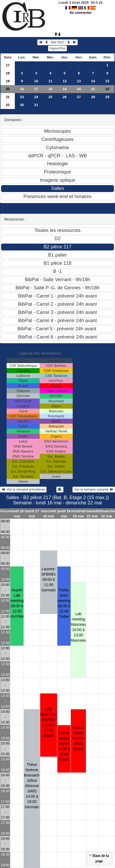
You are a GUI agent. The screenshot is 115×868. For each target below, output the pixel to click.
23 (22, 97)
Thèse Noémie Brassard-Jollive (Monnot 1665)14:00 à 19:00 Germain (32, 786)
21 (93, 89)
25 (50, 97)
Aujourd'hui (58, 48)
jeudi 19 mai (64, 514)
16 (22, 89)
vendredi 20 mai (79, 514)
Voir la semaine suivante (94, 490)
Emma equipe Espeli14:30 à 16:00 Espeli (64, 746)
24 (36, 97)
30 (22, 105)
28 (93, 97)
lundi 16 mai (17, 514)
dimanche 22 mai (107, 514)
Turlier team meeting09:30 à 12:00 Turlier (64, 603)
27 (79, 97)
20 (8, 89)
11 (50, 81)
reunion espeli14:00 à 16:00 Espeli (78, 738)
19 (8, 81)
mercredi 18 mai (49, 514)
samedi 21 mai (92, 514)
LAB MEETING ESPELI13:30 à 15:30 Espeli (49, 722)
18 (8, 73)
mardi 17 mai (32, 514)
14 (93, 81)
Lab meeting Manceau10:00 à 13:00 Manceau (79, 627)
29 (107, 97)
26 (65, 97)
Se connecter (81, 13)
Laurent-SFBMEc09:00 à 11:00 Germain (49, 579)
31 (36, 105)
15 (107, 81)
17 (8, 65)
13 (79, 81)
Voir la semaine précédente (23, 490)
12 (65, 81)
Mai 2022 (57, 42)
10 (36, 81)
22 (8, 105)
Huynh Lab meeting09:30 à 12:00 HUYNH (17, 603)
